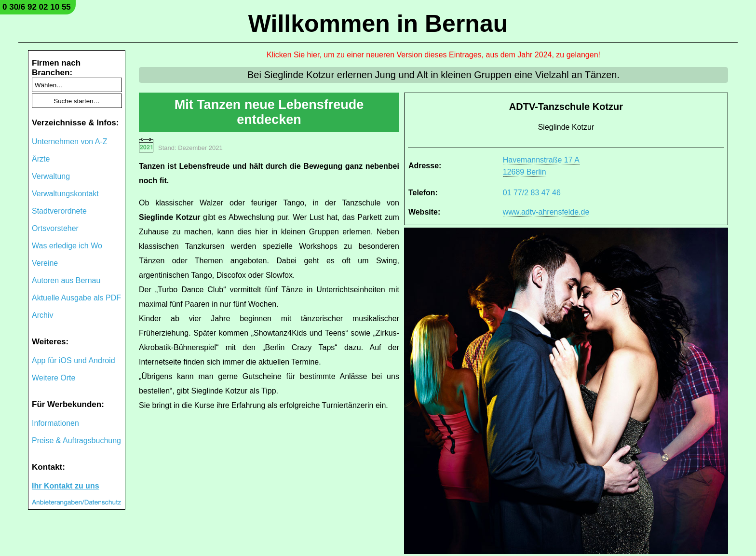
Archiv (42, 315)
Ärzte (41, 159)
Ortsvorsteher (55, 228)
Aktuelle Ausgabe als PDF (76, 298)
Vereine (45, 263)
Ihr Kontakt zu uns (66, 486)
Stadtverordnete (59, 211)
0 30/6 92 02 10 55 (37, 7)
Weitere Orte (54, 378)
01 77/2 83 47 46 (532, 193)
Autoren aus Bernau (66, 280)
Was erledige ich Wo (67, 246)
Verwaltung (51, 176)
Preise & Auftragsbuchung (76, 441)
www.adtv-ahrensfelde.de (546, 212)
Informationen (55, 423)
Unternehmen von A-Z (70, 142)
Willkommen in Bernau (378, 24)
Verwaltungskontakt (65, 194)
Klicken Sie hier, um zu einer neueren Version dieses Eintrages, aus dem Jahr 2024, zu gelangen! (433, 55)
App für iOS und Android (74, 360)
